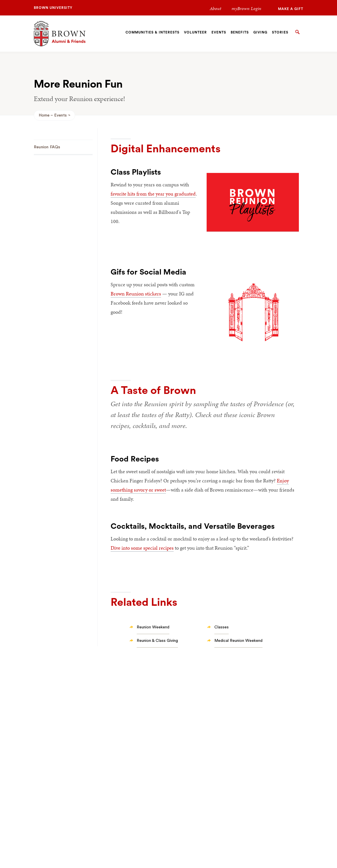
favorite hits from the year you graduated (153, 194)
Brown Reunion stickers (136, 294)
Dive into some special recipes (142, 548)
